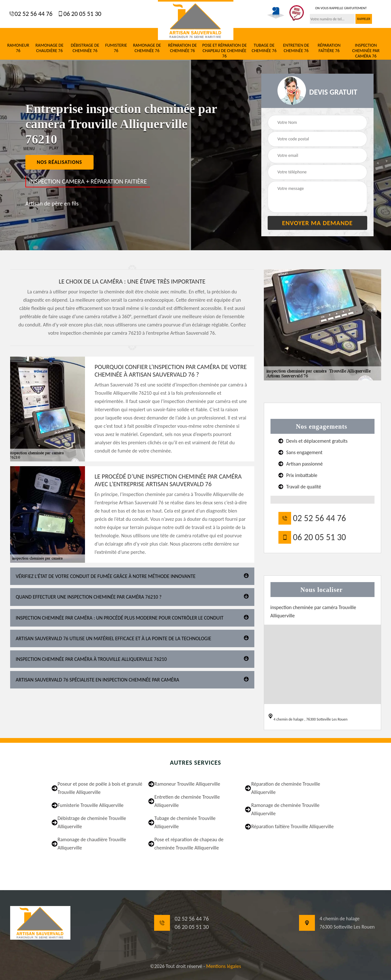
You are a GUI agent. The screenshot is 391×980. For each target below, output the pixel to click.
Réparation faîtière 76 (329, 48)
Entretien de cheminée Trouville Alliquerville (187, 801)
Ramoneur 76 (18, 48)
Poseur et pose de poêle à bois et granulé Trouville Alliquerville (100, 788)
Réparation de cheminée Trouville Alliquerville (286, 788)
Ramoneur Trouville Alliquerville (187, 784)
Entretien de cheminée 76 (296, 48)
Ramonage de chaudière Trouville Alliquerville (92, 844)
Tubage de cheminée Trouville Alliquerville (185, 822)
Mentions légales (224, 966)
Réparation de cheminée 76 (182, 48)
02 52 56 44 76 (33, 14)
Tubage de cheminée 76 (264, 48)
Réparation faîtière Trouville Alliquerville (292, 826)
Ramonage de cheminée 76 (147, 48)
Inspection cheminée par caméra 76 (366, 51)
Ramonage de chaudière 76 (49, 48)
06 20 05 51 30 (81, 14)
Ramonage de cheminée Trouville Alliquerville (285, 809)
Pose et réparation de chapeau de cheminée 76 (225, 51)
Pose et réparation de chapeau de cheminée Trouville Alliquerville (189, 844)
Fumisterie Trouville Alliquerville (91, 805)
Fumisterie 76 (116, 48)
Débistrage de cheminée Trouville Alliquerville (92, 822)
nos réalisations (59, 162)
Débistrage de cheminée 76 (85, 48)
